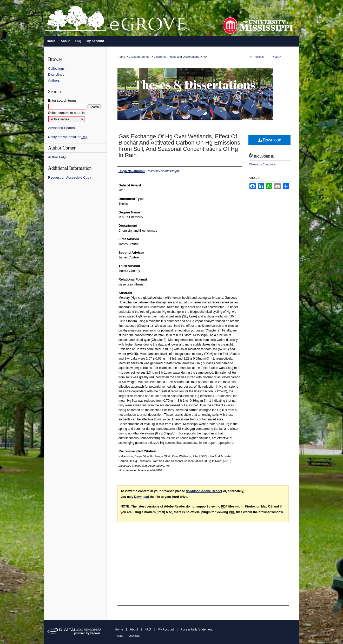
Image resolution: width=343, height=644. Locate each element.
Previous (258, 57)
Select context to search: (67, 113)
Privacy (119, 636)
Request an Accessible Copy (70, 177)
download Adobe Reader (204, 491)
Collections (56, 69)
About (134, 629)
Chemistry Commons (262, 164)
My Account (166, 629)
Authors (54, 80)
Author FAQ (57, 157)
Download (270, 140)
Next (276, 57)
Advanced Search (61, 128)
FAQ (148, 629)
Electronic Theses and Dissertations (176, 57)
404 (205, 57)
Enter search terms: (63, 100)
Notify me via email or (68, 137)
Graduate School (139, 57)
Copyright (134, 636)
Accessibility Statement (197, 629)
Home (121, 57)
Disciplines (56, 74)
